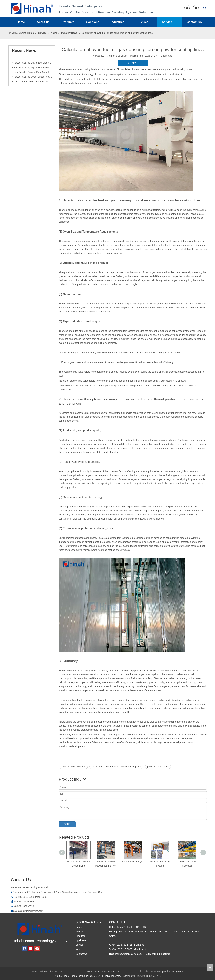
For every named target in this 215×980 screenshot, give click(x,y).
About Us (80, 932)
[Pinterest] (31, 949)
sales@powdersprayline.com (28, 911)
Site (170, 56)
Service (80, 945)
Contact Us (81, 954)
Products (80, 936)
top (210, 967)
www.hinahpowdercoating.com (167, 971)
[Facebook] (24, 949)
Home (79, 927)
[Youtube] (37, 949)
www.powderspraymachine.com (104, 971)
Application (81, 940)
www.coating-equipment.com (47, 971)
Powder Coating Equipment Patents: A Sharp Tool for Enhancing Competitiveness (32, 68)
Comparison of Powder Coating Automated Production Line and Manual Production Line (32, 59)
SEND (67, 824)
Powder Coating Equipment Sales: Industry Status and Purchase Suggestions (32, 64)
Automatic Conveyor (133, 862)
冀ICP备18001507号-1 (149, 976)
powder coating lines (158, 767)
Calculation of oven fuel (73, 767)
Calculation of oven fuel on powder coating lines (116, 767)
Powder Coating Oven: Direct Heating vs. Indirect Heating (32, 78)
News (79, 949)
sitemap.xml (130, 976)
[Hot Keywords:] (205, 8)
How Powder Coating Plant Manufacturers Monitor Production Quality (32, 73)
